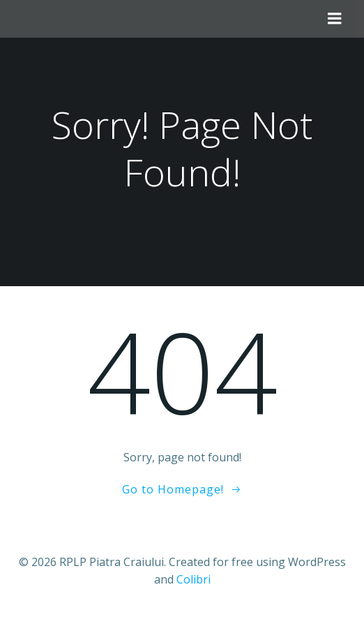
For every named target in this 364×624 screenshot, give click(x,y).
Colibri (194, 579)
